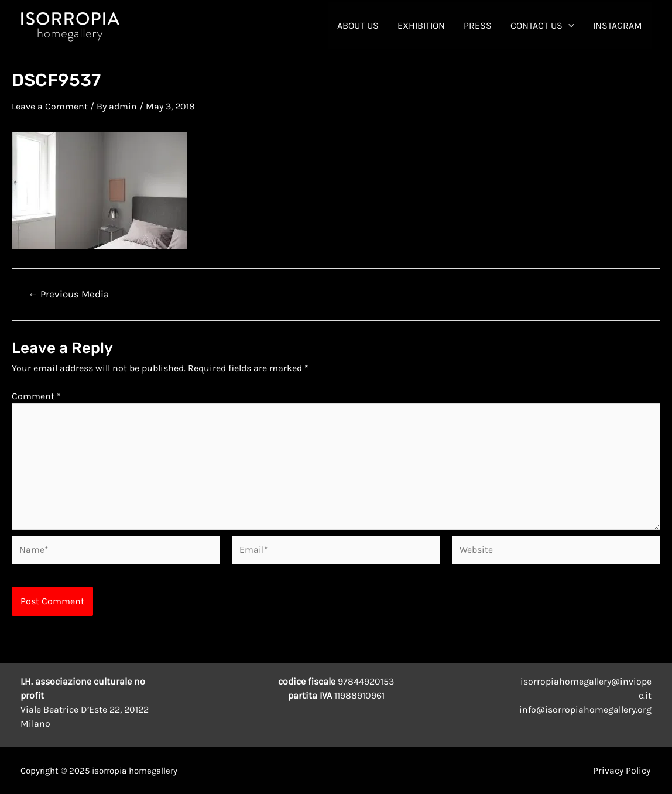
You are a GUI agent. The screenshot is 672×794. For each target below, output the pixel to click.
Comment (36, 396)
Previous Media (68, 294)
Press (478, 25)
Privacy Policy (623, 770)
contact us (542, 26)
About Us (358, 25)
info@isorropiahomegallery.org (585, 709)
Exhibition (421, 25)
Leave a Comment (50, 106)
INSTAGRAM (618, 25)
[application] (568, 26)
